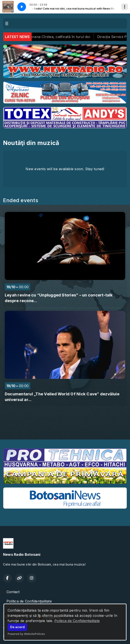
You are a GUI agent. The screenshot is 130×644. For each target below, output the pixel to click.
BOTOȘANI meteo (65, 429)
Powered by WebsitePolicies (26, 634)
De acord (17, 627)
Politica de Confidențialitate (77, 621)
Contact (13, 592)
